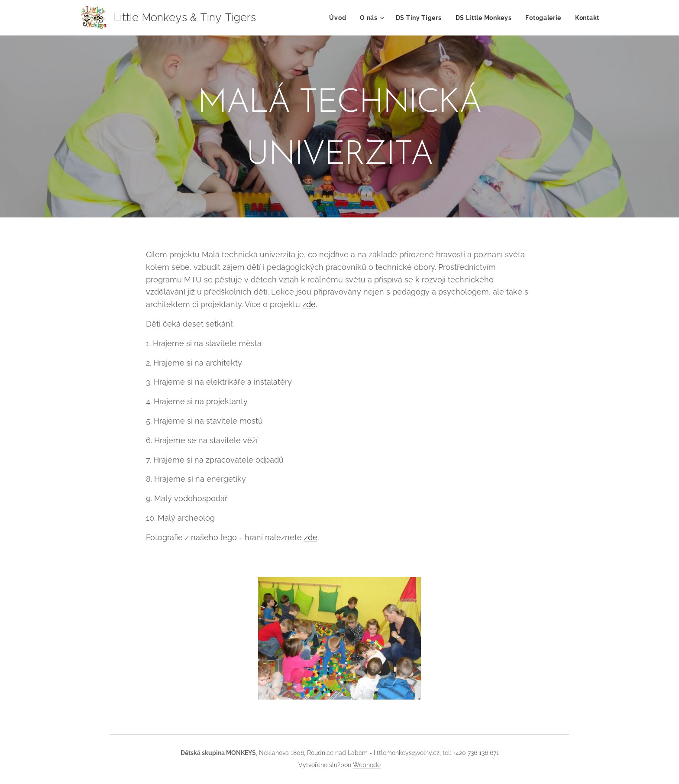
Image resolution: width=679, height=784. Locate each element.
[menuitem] (340, 18)
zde (309, 304)
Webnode (367, 765)
